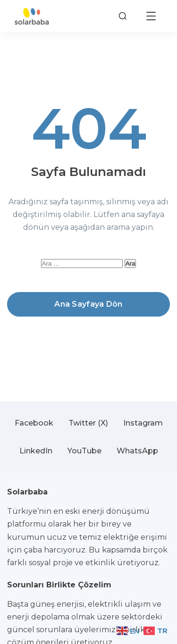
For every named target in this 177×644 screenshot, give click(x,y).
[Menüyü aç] (151, 16)
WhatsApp (137, 451)
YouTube (84, 451)
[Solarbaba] (32, 16)
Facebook (34, 423)
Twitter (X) (88, 423)
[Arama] (123, 16)
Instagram (143, 423)
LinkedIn (36, 451)
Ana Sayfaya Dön (88, 304)
